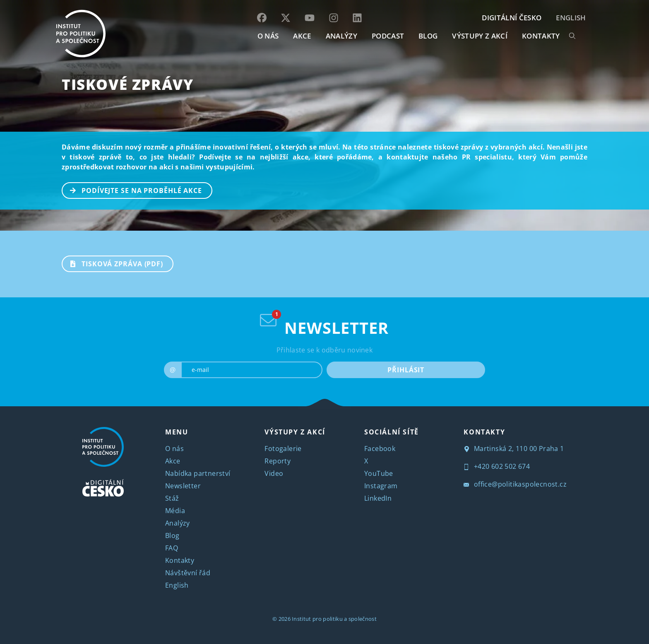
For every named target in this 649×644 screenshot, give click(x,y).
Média (175, 511)
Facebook (380, 449)
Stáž (172, 498)
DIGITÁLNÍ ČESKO (512, 18)
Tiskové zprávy (127, 84)
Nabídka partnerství (198, 473)
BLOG (428, 36)
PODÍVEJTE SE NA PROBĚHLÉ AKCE (132, 190)
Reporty (278, 461)
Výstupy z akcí (480, 36)
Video (274, 473)
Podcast (388, 36)
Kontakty (180, 560)
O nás (174, 449)
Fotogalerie (283, 449)
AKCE (302, 36)
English (571, 18)
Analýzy (341, 36)
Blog (172, 535)
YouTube (379, 473)
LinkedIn (378, 498)
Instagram (381, 486)
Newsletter (183, 486)
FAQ (172, 548)
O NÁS (268, 36)
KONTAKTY (541, 36)
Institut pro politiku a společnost (334, 619)
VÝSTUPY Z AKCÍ (295, 432)
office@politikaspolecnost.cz (515, 484)
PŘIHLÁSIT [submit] (406, 370)
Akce (173, 461)
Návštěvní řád (188, 573)
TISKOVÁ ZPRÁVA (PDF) (113, 263)
